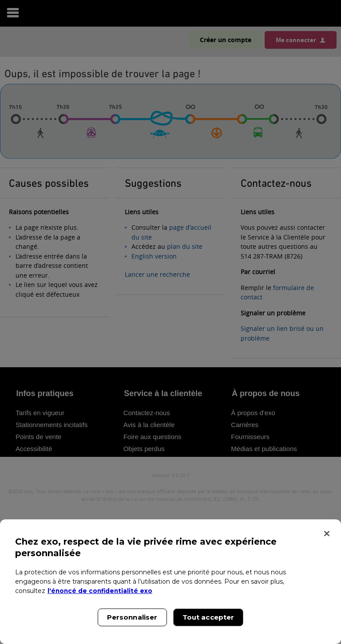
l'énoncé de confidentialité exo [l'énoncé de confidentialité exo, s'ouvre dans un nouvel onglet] (101, 591)
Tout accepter (208, 617)
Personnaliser (132, 617)
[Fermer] (327, 534)
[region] (170, 582)
